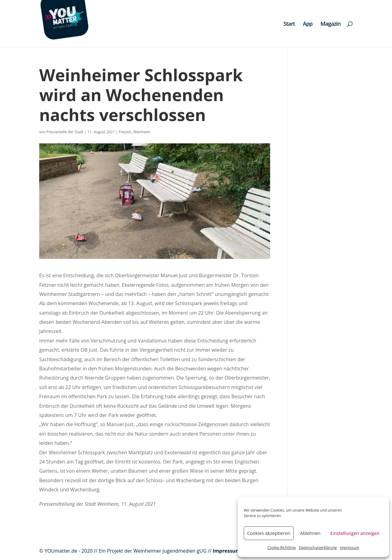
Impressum (350, 548)
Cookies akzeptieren (269, 533)
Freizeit (125, 132)
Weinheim (141, 132)
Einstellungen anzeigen (355, 533)
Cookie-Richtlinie (282, 548)
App (308, 24)
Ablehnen (310, 533)
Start (289, 24)
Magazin (330, 24)
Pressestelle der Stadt (65, 132)
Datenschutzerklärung (318, 548)
